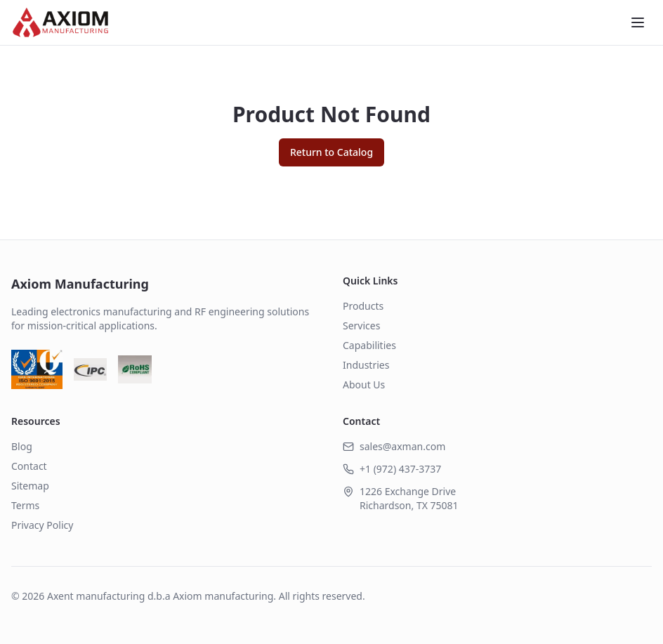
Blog (22, 446)
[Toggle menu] (638, 22)
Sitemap (30, 486)
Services (361, 326)
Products (363, 306)
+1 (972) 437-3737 (400, 469)
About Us (364, 385)
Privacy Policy (42, 525)
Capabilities (369, 345)
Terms (25, 505)
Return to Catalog (331, 152)
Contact (29, 466)
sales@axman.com (402, 446)
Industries (366, 365)
